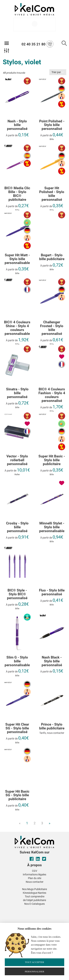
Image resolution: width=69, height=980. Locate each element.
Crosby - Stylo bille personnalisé (17, 527)
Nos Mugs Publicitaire (34, 889)
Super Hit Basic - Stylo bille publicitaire (52, 460)
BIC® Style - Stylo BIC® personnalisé (17, 594)
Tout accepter (34, 962)
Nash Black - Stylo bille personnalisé (52, 661)
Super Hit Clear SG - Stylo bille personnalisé (17, 728)
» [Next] (49, 823)
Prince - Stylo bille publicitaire (52, 726)
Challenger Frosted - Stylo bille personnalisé (52, 328)
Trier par (58, 72)
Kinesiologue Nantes (34, 893)
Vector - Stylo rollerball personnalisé (17, 460)
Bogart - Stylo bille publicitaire (52, 257)
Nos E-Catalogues (34, 904)
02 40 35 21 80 (37, 44)
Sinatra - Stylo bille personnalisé (17, 393)
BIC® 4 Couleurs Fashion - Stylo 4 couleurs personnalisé (52, 395)
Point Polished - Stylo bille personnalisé (52, 125)
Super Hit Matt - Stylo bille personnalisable (17, 259)
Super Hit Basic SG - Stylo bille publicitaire (17, 795)
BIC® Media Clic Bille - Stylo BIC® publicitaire (17, 194)
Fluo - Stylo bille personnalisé (52, 592)
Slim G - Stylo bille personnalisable (17, 661)
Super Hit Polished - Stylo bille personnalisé (52, 194)
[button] (7, 908)
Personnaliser (35, 971)
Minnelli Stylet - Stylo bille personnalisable (52, 527)
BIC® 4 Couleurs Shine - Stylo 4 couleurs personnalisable (17, 328)
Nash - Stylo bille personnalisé (17, 125)
